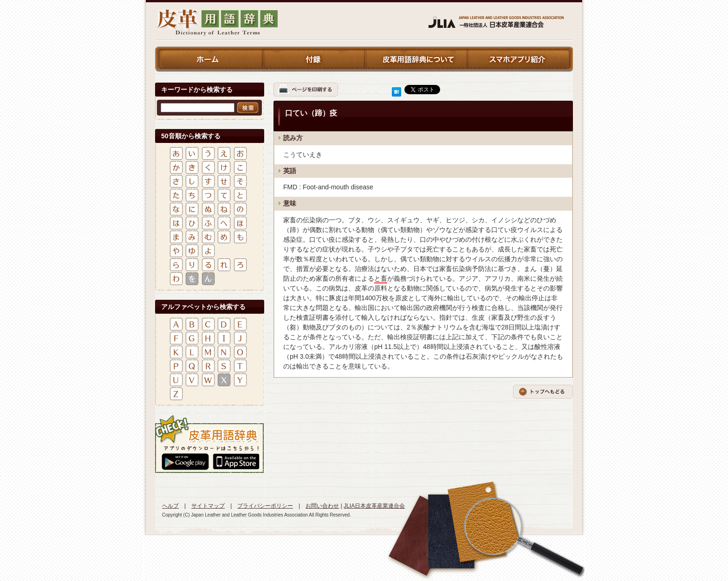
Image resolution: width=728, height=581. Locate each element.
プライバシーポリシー (265, 506)
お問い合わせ (322, 506)
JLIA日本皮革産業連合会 (374, 506)
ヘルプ (170, 506)
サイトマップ (208, 506)
